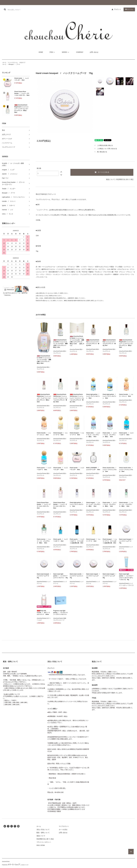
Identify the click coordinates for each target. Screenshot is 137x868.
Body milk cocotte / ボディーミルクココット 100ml (43, 613)
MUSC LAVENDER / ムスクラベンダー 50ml (93, 469)
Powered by (15, 865)
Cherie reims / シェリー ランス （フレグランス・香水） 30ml (110, 435)
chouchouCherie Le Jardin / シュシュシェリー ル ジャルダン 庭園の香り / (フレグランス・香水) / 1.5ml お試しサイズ (77, 341)
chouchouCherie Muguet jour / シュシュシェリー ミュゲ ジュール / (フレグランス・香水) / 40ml (21, 109)
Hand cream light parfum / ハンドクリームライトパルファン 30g (60, 576)
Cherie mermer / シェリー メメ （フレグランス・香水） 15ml (126, 504)
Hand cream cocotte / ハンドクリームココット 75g (77, 576)
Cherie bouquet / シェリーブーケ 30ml (77, 434)
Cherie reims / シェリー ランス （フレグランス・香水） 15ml (110, 504)
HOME (41, 52)
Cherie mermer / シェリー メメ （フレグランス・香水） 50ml (44, 541)
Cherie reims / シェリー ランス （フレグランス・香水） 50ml (93, 435)
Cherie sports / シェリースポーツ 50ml (126, 434)
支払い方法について (43, 829)
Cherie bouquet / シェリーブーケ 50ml (60, 434)
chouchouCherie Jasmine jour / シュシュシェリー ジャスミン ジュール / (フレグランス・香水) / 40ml (60, 398)
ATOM (43, 845)
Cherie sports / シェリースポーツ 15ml (60, 540)
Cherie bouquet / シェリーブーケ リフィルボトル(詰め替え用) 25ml (110, 541)
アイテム (129, 9)
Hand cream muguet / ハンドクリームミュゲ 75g (93, 576)
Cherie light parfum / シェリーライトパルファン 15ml (77, 504)
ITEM (52, 52)
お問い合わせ (94, 52)
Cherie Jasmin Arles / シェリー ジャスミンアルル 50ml (126, 470)
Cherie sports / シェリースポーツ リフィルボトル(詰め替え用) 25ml (77, 541)
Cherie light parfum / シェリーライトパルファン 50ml (93, 396)
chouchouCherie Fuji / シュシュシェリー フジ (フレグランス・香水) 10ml (109, 343)
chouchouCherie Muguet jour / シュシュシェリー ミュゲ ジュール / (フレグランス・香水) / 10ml (44, 398)
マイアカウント (64, 826)
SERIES (66, 52)
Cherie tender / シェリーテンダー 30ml (60, 469)
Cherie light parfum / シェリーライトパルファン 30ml (110, 396)
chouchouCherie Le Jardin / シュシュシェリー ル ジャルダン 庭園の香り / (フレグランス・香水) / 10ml (60, 344)
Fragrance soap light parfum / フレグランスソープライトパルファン (60, 613)
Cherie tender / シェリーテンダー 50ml (22, 79)
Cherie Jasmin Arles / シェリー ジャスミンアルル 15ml (110, 470)
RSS (38, 845)
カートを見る (63, 829)
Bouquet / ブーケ (15, 64)
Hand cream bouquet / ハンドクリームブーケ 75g (126, 541)
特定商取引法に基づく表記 (125, 179)
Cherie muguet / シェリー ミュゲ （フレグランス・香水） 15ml (93, 504)
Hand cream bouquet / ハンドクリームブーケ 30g (44, 576)
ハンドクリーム (13, 63)
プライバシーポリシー (44, 842)
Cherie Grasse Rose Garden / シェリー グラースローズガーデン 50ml (22, 93)
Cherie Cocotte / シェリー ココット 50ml (126, 395)
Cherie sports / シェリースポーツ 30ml (44, 469)
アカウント (117, 9)
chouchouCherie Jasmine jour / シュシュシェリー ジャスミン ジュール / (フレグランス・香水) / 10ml (77, 398)
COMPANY (80, 52)
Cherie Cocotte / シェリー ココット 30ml (44, 434)
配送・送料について (43, 833)
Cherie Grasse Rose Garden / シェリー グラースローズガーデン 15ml (44, 505)
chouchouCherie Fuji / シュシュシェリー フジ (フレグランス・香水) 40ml (93, 343)
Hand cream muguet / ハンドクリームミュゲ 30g (110, 576)
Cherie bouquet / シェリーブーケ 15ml (93, 540)
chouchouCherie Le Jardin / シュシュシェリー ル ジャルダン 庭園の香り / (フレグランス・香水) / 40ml (44, 360)
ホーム (4, 63)
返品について (110, 179)
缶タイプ (23, 63)
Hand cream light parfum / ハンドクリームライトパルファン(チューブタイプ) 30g (126, 577)
